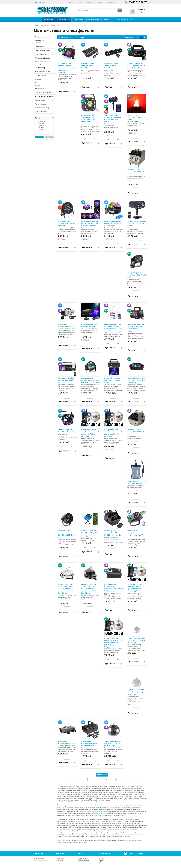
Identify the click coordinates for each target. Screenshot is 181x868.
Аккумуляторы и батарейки (98, 20)
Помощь (81, 853)
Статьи (102, 859)
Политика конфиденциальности (110, 863)
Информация (105, 853)
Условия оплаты (83, 859)
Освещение (78, 20)
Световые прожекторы (94, 811)
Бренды (102, 861)
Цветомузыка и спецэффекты (57, 20)
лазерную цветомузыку (122, 805)
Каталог (70, 2)
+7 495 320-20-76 (138, 2)
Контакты (80, 2)
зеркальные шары (136, 805)
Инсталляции (60, 859)
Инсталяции (111, 2)
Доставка (90, 2)
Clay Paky (41, 130)
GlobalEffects (42, 126)
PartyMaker (41, 124)
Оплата (100, 2)
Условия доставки (83, 861)
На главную (39, 853)
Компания (60, 853)
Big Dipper (41, 128)
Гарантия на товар (84, 863)
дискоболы (61, 807)
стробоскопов (99, 813)
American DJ (42, 121)
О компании (60, 861)
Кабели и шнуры (121, 20)
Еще (134, 20)
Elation (40, 132)
